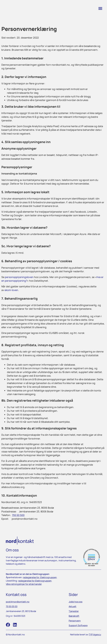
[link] (16, 8)
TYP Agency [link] (95, 635)
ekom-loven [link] (11, 290)
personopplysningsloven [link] (19, 277)
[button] (100, 8)
